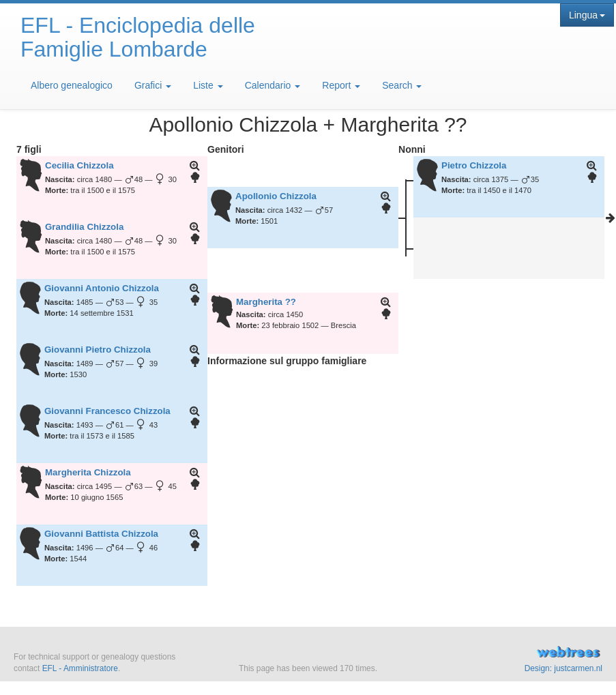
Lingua (587, 15)
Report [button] (341, 85)
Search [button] (402, 85)
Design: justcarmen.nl (563, 668)
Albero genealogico (72, 85)
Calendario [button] (273, 85)
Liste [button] (208, 85)
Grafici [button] (153, 85)
